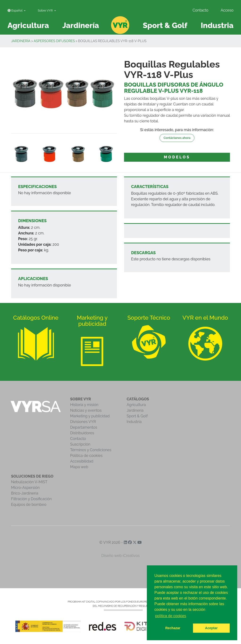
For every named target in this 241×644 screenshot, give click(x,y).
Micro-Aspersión (25, 488)
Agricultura (136, 405)
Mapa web (79, 467)
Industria (134, 422)
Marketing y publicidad (90, 416)
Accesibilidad (82, 461)
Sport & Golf (137, 416)
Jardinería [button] (81, 25)
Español (15, 10)
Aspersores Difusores (54, 41)
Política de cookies (86, 456)
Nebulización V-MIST (29, 482)
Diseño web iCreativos (121, 556)
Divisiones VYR (83, 422)
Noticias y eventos (86, 410)
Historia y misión (84, 405)
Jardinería (21, 41)
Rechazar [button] (173, 628)
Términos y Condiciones (91, 450)
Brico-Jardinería (25, 493)
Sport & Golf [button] (165, 25)
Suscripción (80, 444)
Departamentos (84, 427)
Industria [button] (217, 25)
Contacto (200, 10)
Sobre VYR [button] (46, 10)
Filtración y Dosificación (31, 499)
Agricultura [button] (28, 25)
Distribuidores (82, 433)
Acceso (227, 10)
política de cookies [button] (171, 616)
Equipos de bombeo (29, 505)
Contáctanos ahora (177, 138)
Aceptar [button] (211, 628)
